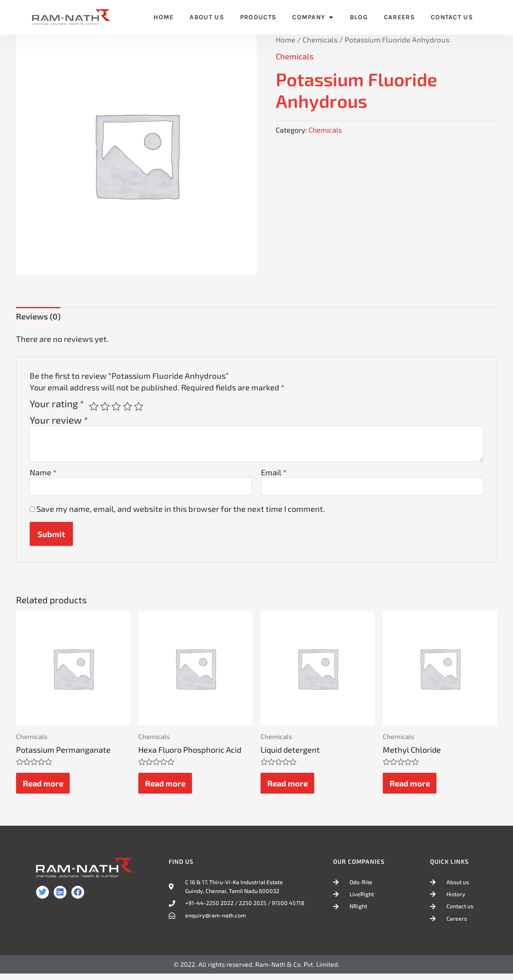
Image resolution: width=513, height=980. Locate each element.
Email (274, 472)
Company (313, 17)
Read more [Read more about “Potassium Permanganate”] (44, 787)
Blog (359, 17)
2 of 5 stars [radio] (105, 406)
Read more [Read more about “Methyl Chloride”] (411, 787)
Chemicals (320, 40)
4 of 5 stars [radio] (127, 406)
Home (164, 17)
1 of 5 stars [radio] (94, 406)
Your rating (57, 404)
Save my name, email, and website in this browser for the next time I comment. (181, 510)
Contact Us (452, 17)
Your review (59, 420)
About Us (207, 17)
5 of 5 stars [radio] (139, 406)
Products (258, 17)
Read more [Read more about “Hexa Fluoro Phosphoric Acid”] (167, 787)
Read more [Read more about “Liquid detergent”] (289, 787)
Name (43, 472)
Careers (399, 17)
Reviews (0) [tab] (38, 316)
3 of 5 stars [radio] (116, 406)
